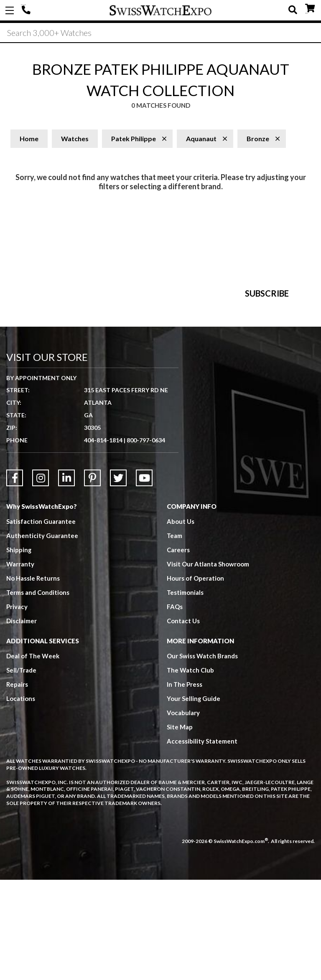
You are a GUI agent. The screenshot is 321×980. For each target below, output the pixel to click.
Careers (178, 650)
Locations (21, 799)
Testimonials (185, 693)
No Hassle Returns (33, 679)
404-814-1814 (27, 10)
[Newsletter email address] (204, 371)
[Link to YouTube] (144, 579)
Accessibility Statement (202, 842)
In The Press (185, 785)
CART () (310, 9)
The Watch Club (191, 771)
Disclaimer (22, 721)
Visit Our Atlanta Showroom (208, 665)
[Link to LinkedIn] (66, 579)
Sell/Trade (22, 771)
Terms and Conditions (38, 693)
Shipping (19, 650)
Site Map (180, 828)
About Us (181, 622)
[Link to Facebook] (15, 579)
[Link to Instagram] (41, 579)
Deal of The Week (33, 757)
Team (175, 636)
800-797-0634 (146, 541)
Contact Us (183, 721)
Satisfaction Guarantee (41, 622)
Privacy (17, 707)
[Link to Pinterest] (92, 579)
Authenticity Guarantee (42, 636)
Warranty (20, 665)
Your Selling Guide (194, 799)
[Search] (160, 33)
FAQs (175, 707)
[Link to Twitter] (118, 579)
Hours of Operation (195, 679)
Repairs (17, 785)
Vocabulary (183, 813)
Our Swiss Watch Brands (202, 757)
